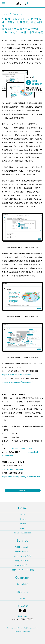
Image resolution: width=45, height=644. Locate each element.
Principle (23, 524)
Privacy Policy (22, 628)
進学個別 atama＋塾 (22, 552)
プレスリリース (17, 14)
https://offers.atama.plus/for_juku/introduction (21, 477)
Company (23, 577)
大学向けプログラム (23, 561)
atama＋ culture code (22, 533)
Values (22, 528)
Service (22, 540)
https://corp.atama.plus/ (22, 448)
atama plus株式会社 (22, 5)
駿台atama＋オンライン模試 (23, 570)
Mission (22, 519)
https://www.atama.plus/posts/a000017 (18, 382)
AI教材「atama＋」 (22, 547)
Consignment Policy (33, 628)
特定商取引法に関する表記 (23, 632)
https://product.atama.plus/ (13, 469)
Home (23, 508)
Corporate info (23, 584)
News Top (23, 490)
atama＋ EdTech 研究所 (23, 620)
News (23, 515)
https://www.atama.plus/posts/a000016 (18, 375)
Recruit (23, 592)
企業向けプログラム (23, 565)
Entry (22, 598)
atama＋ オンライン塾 (22, 556)
